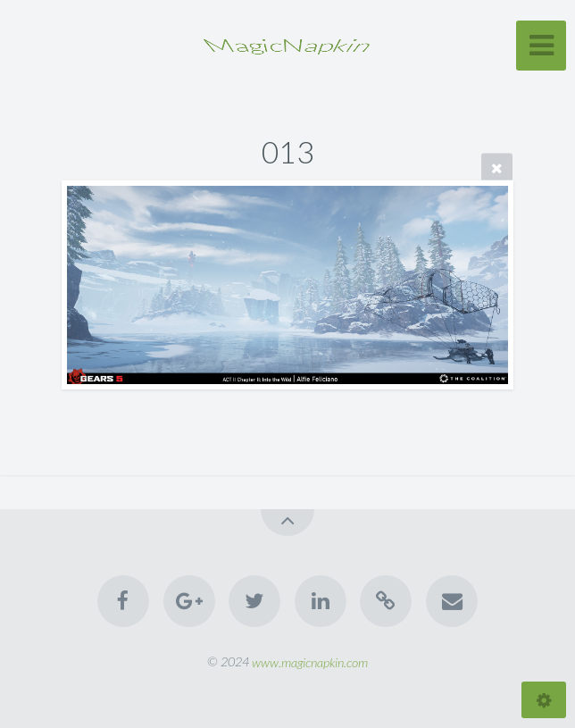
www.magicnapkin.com (310, 661)
